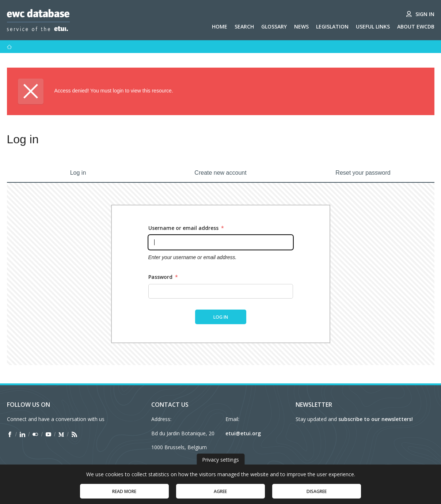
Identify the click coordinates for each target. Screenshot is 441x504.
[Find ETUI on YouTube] (48, 435)
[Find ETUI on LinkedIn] (22, 435)
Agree (220, 495)
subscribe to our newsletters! (376, 419)
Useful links (373, 26)
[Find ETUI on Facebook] (10, 435)
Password (163, 277)
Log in (78, 173)
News (301, 26)
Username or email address (186, 228)
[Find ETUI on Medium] (61, 435)
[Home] (9, 47)
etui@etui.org (243, 433)
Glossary (274, 26)
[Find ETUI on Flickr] (35, 435)
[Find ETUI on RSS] (74, 435)
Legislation (332, 26)
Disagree (317, 495)
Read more (124, 495)
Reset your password (363, 173)
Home (220, 26)
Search (244, 26)
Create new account (220, 173)
